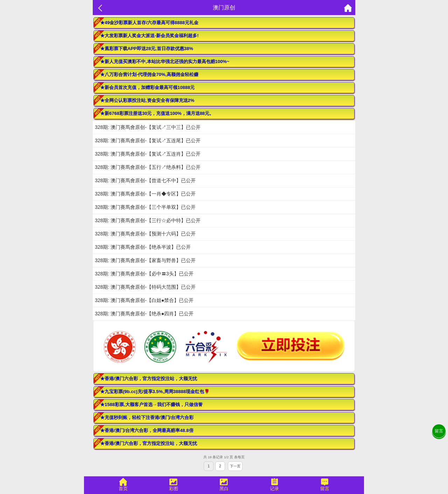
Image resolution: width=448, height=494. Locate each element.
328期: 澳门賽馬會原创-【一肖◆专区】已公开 (145, 194)
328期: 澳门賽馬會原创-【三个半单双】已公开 (145, 207)
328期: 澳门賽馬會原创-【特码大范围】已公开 (145, 287)
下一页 (235, 466)
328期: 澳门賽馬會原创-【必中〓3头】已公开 (144, 274)
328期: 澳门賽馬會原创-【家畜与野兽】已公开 (145, 260)
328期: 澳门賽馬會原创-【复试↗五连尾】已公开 (148, 140)
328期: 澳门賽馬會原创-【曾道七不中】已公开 (145, 180)
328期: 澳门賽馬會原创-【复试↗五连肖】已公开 (148, 154)
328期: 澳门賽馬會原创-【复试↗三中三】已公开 (148, 127)
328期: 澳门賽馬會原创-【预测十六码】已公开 (145, 234)
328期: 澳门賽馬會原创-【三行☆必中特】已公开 (148, 220)
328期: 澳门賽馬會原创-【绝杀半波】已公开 (143, 247)
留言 (439, 431)
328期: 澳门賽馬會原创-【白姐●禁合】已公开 (144, 300)
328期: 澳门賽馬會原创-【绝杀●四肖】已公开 (144, 314)
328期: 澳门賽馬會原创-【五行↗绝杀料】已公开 (148, 167)
